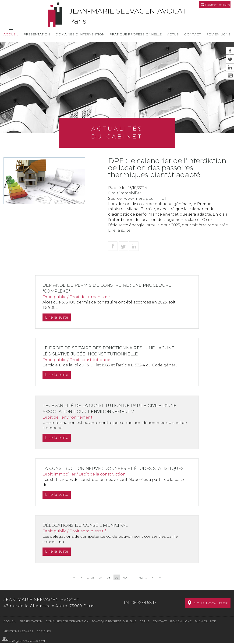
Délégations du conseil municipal (88, 531)
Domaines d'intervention (80, 34)
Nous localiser (211, 607)
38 (109, 584)
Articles (44, 632)
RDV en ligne (218, 34)
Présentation (37, 34)
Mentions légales (18, 632)
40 (125, 584)
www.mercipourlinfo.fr (146, 198)
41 (133, 584)
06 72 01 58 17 (144, 606)
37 (101, 584)
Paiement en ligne (218, 5)
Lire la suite (119, 230)
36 (93, 584)
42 (141, 584)
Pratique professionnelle (136, 34)
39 (117, 584)
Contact (193, 34)
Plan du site (206, 622)
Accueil (11, 34)
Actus (173, 34)
